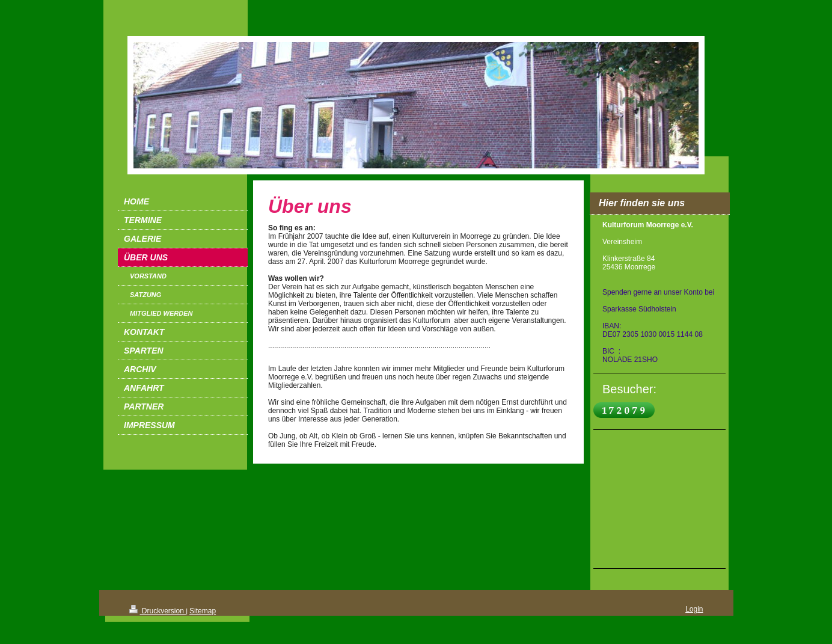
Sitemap (203, 611)
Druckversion (158, 611)
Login (694, 609)
